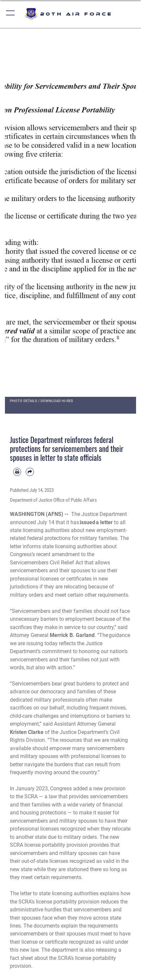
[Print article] (17, 472)
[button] (11, 14)
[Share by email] (30, 472)
